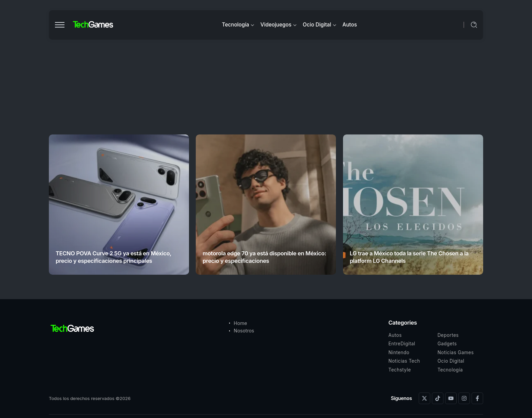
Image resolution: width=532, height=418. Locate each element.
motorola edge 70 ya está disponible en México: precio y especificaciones (264, 257)
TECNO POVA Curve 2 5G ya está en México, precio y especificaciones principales (113, 257)
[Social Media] (424, 398)
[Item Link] (119, 205)
